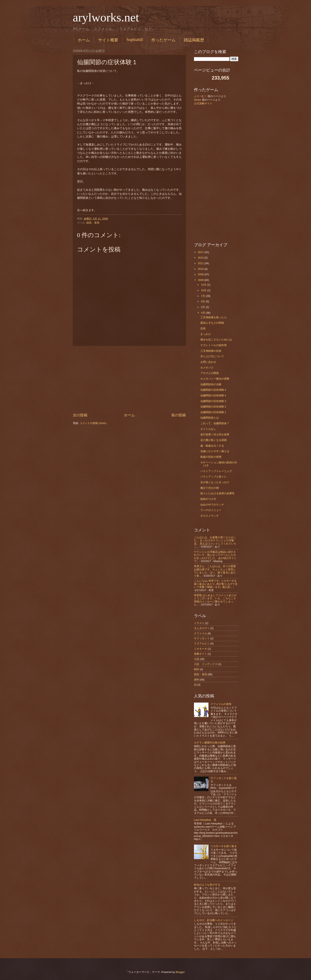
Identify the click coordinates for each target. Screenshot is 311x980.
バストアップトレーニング (216, 471)
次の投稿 (80, 415)
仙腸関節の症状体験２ (214, 407)
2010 (201, 269)
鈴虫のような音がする (207, 885)
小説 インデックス (206, 664)
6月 (203, 301)
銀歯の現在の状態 (211, 457)
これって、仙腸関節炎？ (215, 423)
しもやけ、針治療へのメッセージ (214, 920)
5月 (203, 307)
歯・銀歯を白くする (212, 446)
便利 (197, 680)
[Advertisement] (129, 379)
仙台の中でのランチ (212, 505)
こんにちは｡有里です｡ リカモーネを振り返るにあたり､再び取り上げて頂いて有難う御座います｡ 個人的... (216, 584)
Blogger (180, 972)
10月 (204, 290)
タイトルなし (208, 429)
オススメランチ (210, 516)
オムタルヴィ (202, 628)
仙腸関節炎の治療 (211, 384)
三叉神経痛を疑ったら (214, 317)
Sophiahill (135, 40)
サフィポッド (202, 638)
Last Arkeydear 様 (205, 820)
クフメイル (201, 633)
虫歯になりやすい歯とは (215, 451)
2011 (201, 263)
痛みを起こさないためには (216, 340)
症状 (203, 328)
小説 (197, 659)
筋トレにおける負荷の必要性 (217, 493)
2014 (201, 258)
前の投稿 (179, 415)
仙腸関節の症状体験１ (214, 412)
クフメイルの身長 (221, 704)
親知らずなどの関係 (212, 323)
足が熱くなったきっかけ (215, 482)
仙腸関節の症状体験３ (214, 401)
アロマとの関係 (210, 373)
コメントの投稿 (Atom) (93, 423)
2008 (201, 280)
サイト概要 (108, 40)
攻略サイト (201, 654)
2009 (201, 274)
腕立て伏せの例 (210, 488)
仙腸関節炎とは (210, 418)
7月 (203, 296)
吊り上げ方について (212, 356)
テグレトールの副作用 (214, 345)
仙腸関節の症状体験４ (214, 390)
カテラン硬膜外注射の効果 (210, 743)
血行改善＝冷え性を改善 (215, 434)
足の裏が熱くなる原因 (214, 440)
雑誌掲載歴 (194, 40)
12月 (204, 285)
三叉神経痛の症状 (211, 351)
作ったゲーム (163, 40)
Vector (198, 100)
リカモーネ (201, 649)
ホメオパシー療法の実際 (215, 379)
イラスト (199, 623)
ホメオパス (207, 368)
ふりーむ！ (201, 96)
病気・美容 (93, 223)
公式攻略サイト (203, 103)
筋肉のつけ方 (208, 499)
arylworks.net (106, 17)
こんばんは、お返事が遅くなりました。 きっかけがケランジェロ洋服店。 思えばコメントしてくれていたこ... (215, 542)
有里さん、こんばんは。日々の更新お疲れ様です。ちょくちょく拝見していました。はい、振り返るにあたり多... (215, 571)
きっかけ (206, 334)
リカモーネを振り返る (224, 846)
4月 (203, 313)
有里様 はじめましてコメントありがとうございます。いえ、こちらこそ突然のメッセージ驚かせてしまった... (215, 600)
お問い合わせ (208, 362)
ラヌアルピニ (202, 643)
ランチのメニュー (211, 510)
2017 (201, 252)
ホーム (84, 40)
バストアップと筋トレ (214, 477)
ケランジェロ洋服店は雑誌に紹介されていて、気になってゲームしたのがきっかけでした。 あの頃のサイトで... (215, 556)
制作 (197, 669)
